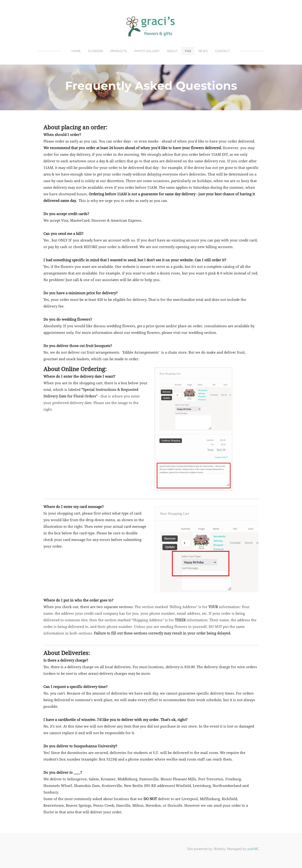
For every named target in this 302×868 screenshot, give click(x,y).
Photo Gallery (147, 51)
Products (119, 51)
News (203, 51)
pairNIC (253, 849)
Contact (222, 51)
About (172, 51)
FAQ (188, 51)
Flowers (96, 51)
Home (76, 51)
